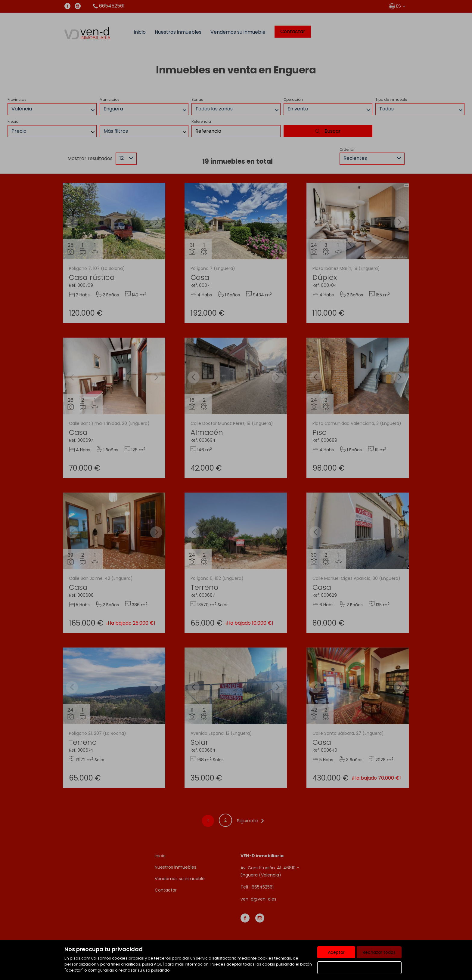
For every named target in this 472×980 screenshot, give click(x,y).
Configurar (360, 968)
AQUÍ (159, 964)
